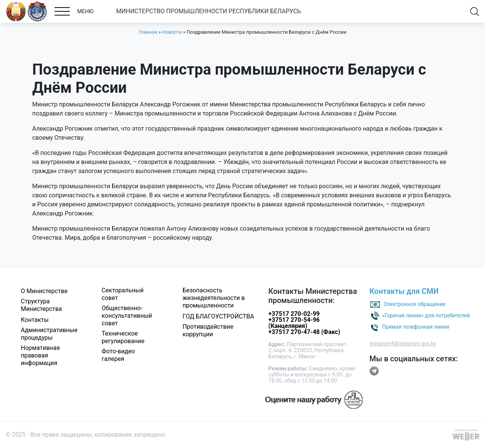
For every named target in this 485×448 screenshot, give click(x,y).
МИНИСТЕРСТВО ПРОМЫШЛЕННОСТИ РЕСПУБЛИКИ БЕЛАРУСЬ (209, 11)
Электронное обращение (415, 304)
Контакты (35, 320)
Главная (148, 32)
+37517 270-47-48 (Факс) (304, 332)
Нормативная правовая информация (40, 355)
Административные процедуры (49, 334)
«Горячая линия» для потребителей (426, 315)
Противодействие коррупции (208, 330)
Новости (172, 32)
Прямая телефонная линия (415, 326)
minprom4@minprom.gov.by (403, 343)
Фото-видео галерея (118, 355)
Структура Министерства (41, 305)
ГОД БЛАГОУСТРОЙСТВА (218, 316)
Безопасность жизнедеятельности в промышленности (214, 298)
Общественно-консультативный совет (127, 316)
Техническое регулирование (123, 337)
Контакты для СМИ (404, 291)
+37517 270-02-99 (294, 314)
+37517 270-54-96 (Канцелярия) (294, 323)
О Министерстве (44, 291)
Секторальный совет (123, 294)
